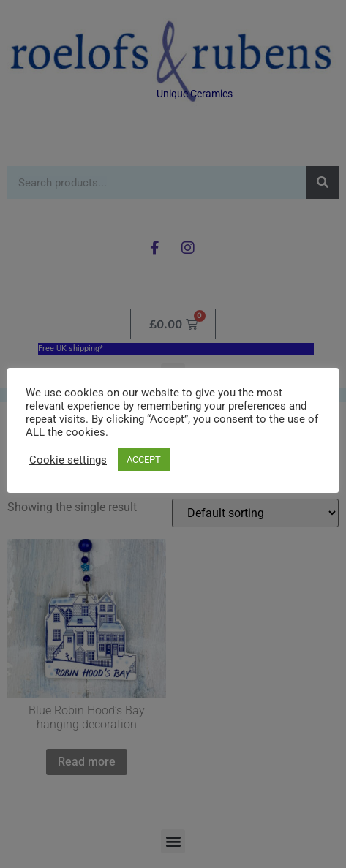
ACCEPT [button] (144, 460)
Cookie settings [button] (68, 460)
